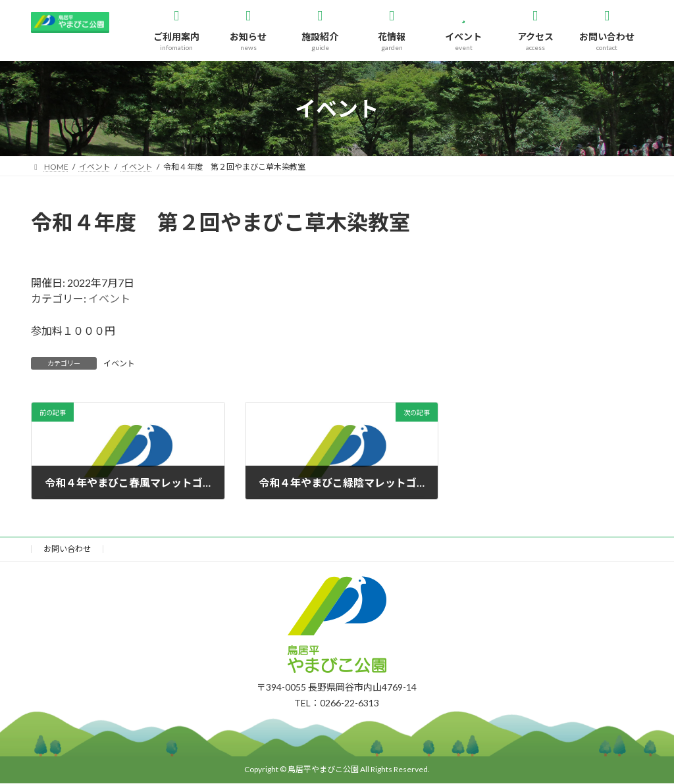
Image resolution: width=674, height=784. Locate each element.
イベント (109, 298)
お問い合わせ (67, 549)
